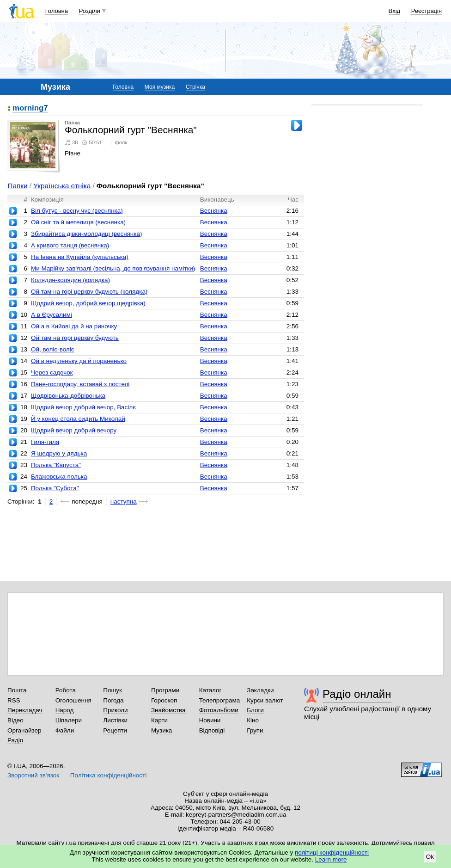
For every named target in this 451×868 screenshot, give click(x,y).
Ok (430, 857)
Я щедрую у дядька (59, 453)
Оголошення (73, 700)
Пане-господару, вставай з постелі (80, 384)
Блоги (255, 710)
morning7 (30, 108)
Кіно (253, 720)
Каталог (210, 690)
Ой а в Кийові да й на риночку (74, 326)
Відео (15, 720)
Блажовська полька (59, 477)
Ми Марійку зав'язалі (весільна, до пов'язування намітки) (113, 268)
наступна (124, 502)
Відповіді (212, 730)
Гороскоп (164, 700)
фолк (121, 142)
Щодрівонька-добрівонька (68, 396)
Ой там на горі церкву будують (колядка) (89, 292)
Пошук (113, 690)
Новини (210, 720)
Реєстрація (427, 11)
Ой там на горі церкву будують (75, 338)
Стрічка (195, 87)
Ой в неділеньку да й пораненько (79, 361)
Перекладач (25, 710)
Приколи (115, 710)
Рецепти (115, 730)
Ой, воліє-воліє (53, 349)
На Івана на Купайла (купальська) (80, 257)
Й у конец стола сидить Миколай (78, 419)
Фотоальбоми (219, 710)
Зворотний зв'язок (33, 775)
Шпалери (69, 720)
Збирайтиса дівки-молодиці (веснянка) (86, 234)
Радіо (15, 740)
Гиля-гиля (45, 442)
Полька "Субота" (55, 488)
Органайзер (24, 730)
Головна (57, 11)
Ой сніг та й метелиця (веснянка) (78, 222)
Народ (65, 710)
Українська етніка (62, 186)
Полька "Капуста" (56, 465)
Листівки (115, 720)
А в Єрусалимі (52, 315)
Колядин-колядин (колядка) (70, 280)
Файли (65, 730)
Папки (17, 186)
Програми (165, 690)
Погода (113, 700)
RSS (14, 700)
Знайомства (168, 710)
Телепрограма (220, 700)
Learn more (331, 859)
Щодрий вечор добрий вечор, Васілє (83, 407)
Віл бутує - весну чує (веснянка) (77, 211)
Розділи (90, 11)
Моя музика (160, 87)
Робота (66, 690)
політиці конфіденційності (332, 853)
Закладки (260, 690)
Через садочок (52, 372)
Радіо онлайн (357, 694)
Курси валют (265, 700)
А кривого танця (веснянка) (70, 245)
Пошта (17, 690)
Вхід (395, 11)
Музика (162, 730)
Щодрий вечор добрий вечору (74, 430)
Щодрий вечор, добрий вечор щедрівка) (88, 303)
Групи (255, 730)
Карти (159, 720)
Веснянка (214, 211)
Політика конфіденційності (108, 775)
